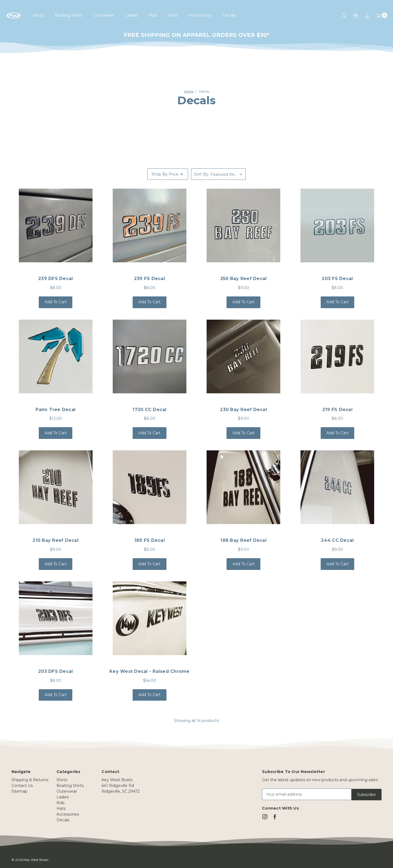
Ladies (131, 15)
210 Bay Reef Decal (56, 540)
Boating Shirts (68, 15)
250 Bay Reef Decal (244, 279)
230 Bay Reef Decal (243, 410)
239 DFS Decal (56, 279)
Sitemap (20, 791)
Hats (173, 15)
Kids (153, 15)
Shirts (38, 15)
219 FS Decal (337, 410)
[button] (168, 174)
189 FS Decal (150, 540)
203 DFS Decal (56, 671)
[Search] (341, 15)
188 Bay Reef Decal (243, 540)
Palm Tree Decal (56, 410)
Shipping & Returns (30, 780)
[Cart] (378, 15)
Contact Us (22, 786)
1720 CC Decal (149, 410)
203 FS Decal (337, 279)
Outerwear (104, 15)
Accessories (200, 15)
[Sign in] (364, 15)
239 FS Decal (150, 279)
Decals (229, 15)
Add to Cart (56, 302)
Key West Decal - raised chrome (150, 671)
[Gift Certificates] (352, 15)
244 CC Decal (337, 540)
